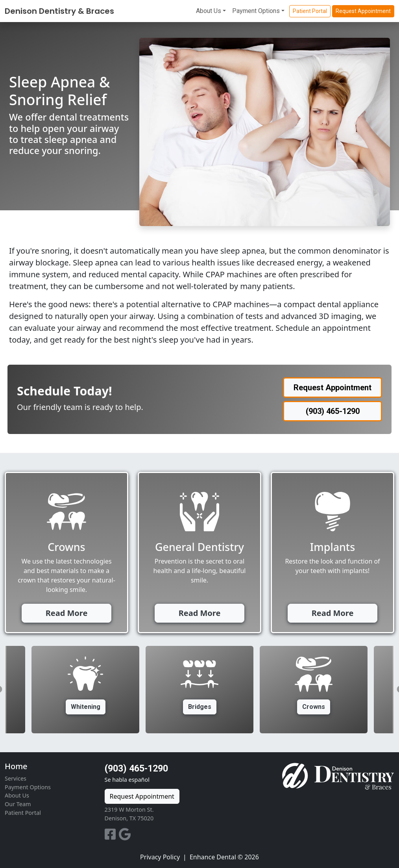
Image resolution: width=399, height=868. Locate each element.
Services (16, 778)
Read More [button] (67, 613)
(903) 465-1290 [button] (333, 411)
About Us (209, 11)
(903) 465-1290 (136, 768)
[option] (199, 690)
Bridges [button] (200, 707)
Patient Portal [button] (310, 11)
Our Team (18, 804)
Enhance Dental (213, 857)
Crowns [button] (314, 707)
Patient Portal (23, 813)
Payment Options (256, 11)
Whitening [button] (86, 707)
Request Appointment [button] (363, 11)
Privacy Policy (160, 857)
